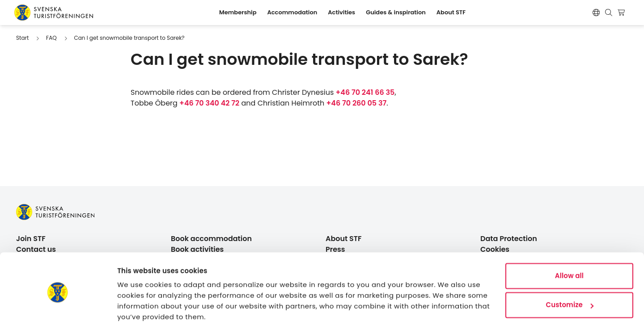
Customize (570, 268)
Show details (139, 304)
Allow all (569, 239)
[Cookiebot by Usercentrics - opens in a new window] (58, 305)
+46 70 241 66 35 (365, 92)
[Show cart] (622, 13)
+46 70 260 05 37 (357, 103)
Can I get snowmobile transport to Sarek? (129, 38)
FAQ (51, 38)
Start (22, 38)
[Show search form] (609, 13)
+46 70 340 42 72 (209, 103)
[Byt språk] (596, 13)
